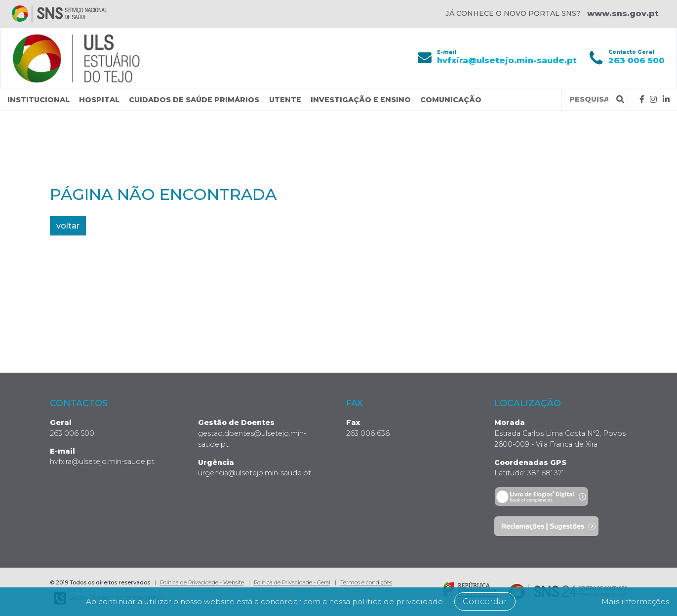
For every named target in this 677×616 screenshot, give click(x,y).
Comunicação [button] (451, 100)
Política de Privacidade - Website (202, 582)
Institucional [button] (39, 100)
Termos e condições (366, 582)
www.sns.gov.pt (623, 14)
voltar (68, 226)
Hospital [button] (99, 100)
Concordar (494, 601)
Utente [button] (285, 100)
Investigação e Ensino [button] (361, 100)
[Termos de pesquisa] (589, 99)
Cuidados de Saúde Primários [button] (194, 100)
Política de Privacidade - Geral (292, 582)
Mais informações (632, 601)
